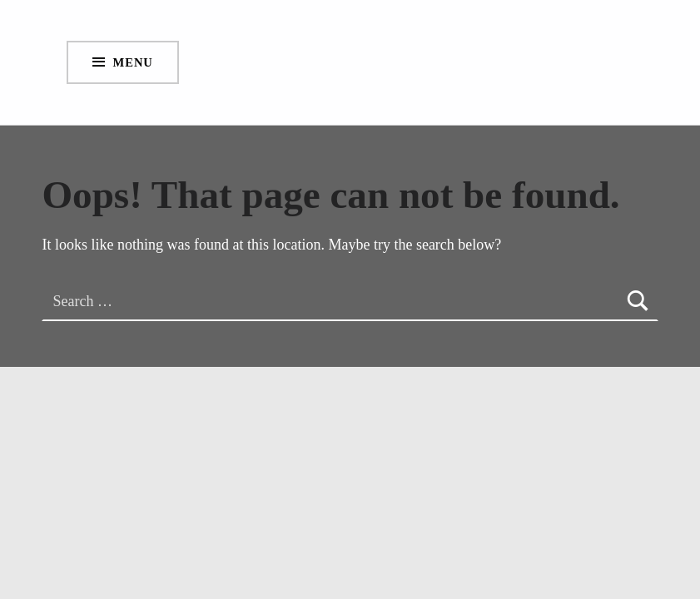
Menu (133, 62)
